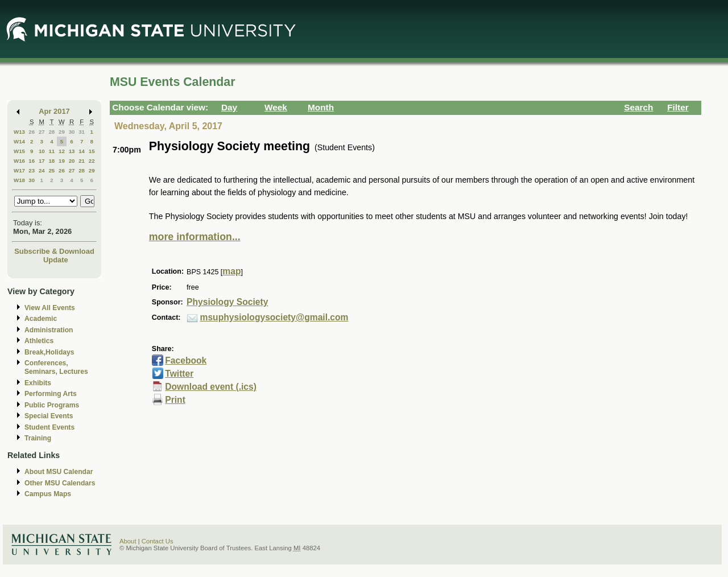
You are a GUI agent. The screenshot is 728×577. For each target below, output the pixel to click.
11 (51, 151)
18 (51, 161)
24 (42, 170)
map (231, 271)
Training (38, 438)
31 (82, 132)
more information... (195, 237)
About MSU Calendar (59, 472)
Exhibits (38, 383)
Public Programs (52, 405)
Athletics (39, 341)
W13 (19, 132)
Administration (49, 330)
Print (175, 400)
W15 (19, 151)
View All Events (50, 308)
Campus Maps (48, 494)
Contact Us (158, 541)
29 (62, 132)
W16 (19, 161)
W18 (19, 180)
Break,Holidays (49, 352)
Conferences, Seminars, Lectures (56, 367)
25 (51, 170)
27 (42, 132)
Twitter (179, 374)
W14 (19, 141)
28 (51, 132)
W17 (19, 170)
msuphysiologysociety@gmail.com (274, 317)
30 (72, 132)
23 (32, 170)
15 (92, 151)
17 (42, 161)
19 (62, 161)
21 (82, 161)
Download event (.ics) (211, 387)
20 (72, 161)
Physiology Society (227, 302)
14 (82, 151)
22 (92, 161)
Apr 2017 (54, 111)
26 (32, 132)
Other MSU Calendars (60, 483)
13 (72, 151)
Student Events (49, 427)
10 (42, 151)
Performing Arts (51, 394)
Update (56, 260)
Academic (41, 319)
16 (32, 161)
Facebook (186, 360)
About (128, 541)
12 (62, 151)
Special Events (49, 416)
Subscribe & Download (54, 251)
